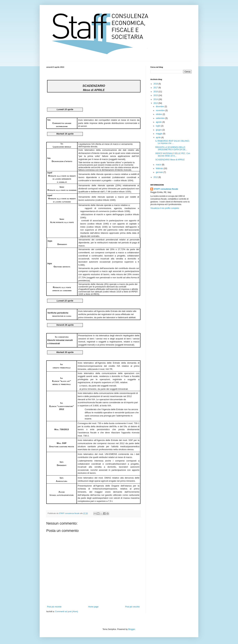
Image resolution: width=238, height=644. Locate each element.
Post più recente (54, 607)
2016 (156, 92)
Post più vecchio (132, 607)
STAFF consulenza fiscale (166, 189)
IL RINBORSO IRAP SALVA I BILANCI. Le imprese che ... (173, 142)
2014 (156, 99)
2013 (156, 103)
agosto (159, 122)
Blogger (132, 629)
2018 (156, 84)
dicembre (160, 107)
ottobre (159, 114)
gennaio (160, 172)
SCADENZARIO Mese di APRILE (170, 160)
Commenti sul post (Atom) (67, 612)
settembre (161, 118)
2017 (156, 88)
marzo (159, 165)
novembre (161, 110)
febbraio (160, 168)
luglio (158, 126)
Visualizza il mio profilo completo (165, 208)
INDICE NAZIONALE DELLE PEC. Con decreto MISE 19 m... (173, 155)
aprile (159, 137)
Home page (93, 607)
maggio (159, 134)
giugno (159, 130)
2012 (156, 177)
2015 (156, 95)
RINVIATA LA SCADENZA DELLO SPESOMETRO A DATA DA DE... (171, 148)
